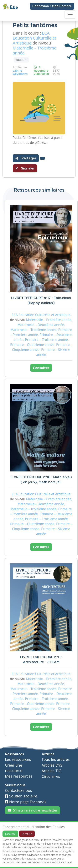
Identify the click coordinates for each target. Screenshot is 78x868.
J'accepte (10, 834)
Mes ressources (19, 776)
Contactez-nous (19, 790)
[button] (42, 158)
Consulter (41, 368)
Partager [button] (26, 158)
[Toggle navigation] (70, 14)
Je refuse (27, 834)
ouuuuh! (21, 60)
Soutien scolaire (21, 796)
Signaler (25, 168)
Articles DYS (52, 765)
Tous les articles (56, 759)
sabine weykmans (20, 72)
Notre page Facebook (26, 802)
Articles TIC (51, 771)
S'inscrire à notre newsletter (33, 810)
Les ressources (18, 759)
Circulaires (51, 776)
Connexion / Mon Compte (52, 6)
